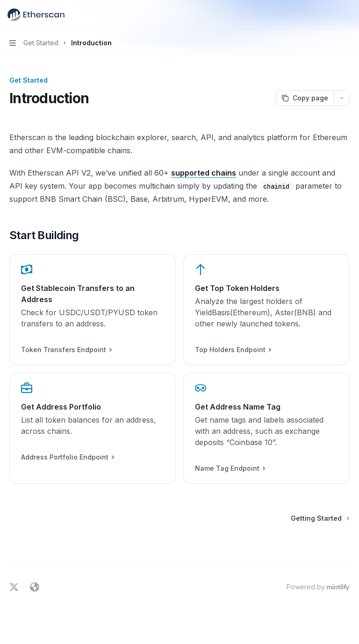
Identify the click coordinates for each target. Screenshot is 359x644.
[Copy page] (305, 98)
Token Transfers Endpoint (66, 350)
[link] (93, 310)
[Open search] (329, 15)
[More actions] (347, 15)
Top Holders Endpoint (233, 350)
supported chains (204, 173)
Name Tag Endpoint (230, 468)
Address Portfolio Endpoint (67, 457)
